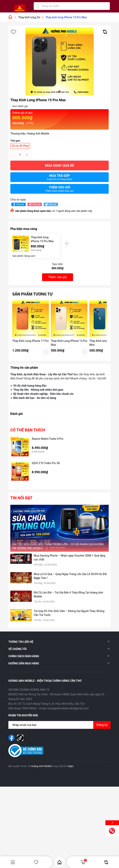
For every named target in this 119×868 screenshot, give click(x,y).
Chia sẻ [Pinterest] (34, 204)
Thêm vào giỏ (59, 189)
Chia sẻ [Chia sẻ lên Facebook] (18, 204)
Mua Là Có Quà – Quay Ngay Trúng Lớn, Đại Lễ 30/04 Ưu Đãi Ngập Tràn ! (70, 576)
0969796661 (30, 708)
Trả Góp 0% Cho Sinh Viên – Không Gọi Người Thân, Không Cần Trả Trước (69, 613)
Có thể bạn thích (28, 430)
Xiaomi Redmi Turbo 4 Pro (48, 439)
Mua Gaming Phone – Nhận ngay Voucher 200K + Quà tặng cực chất (69, 558)
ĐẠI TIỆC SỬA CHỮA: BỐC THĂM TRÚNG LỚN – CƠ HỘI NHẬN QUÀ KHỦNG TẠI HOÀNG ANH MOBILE (58, 546)
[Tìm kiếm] (38, 6)
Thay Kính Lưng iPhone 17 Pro (30, 341)
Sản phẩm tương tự (32, 294)
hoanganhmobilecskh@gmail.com (68, 708)
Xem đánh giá (20, 106)
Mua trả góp (59, 177)
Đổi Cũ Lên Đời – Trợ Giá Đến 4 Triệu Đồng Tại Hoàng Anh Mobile (68, 594)
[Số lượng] (20, 155)
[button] (60, 91)
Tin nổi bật (21, 498)
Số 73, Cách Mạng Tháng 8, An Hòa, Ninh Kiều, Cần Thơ (51, 704)
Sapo (71, 766)
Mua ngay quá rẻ (59, 165)
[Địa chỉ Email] (59, 725)
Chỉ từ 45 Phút (20, 146)
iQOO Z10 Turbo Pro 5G (46, 463)
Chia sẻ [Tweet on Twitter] (50, 204)
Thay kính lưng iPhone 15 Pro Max (42, 239)
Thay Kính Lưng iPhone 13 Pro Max (69, 343)
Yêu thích (36, 862)
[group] (59, 62)
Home (59, 862)
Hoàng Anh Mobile (41, 766)
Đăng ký (102, 725)
